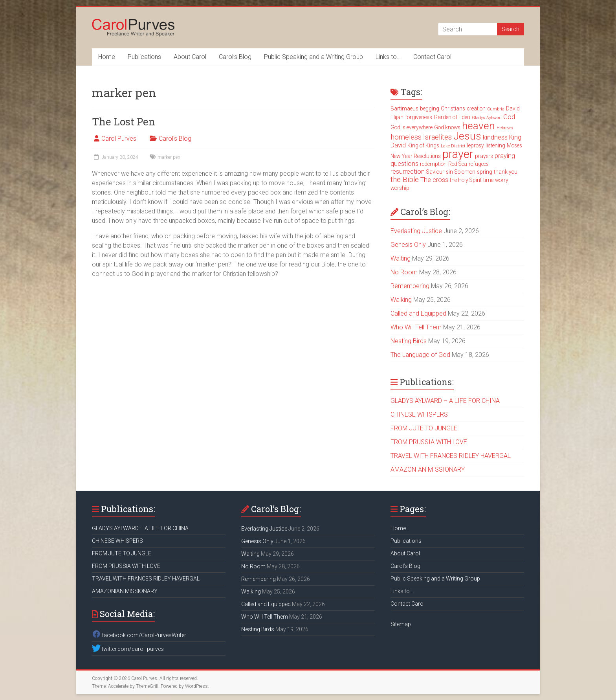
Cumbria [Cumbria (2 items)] (496, 109)
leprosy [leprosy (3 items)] (476, 145)
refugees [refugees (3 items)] (479, 164)
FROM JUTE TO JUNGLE (424, 428)
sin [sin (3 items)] (449, 172)
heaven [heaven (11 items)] (478, 126)
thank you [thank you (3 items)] (506, 172)
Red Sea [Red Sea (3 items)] (458, 164)
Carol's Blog (175, 139)
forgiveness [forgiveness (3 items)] (419, 117)
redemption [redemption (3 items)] (433, 164)
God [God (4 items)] (509, 117)
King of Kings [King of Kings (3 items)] (423, 145)
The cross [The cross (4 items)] (434, 180)
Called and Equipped (418, 313)
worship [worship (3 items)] (400, 188)
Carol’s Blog (235, 57)
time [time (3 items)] (488, 180)
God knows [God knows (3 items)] (447, 127)
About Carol (190, 57)
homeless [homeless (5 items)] (406, 137)
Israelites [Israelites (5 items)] (437, 137)
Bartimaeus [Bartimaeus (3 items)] (404, 108)
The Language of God (420, 355)
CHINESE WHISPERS (419, 414)
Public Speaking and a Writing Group (313, 57)
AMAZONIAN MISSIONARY (428, 469)
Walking (401, 300)
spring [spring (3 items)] (485, 172)
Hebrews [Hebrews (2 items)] (505, 128)
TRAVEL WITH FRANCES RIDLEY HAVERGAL (451, 456)
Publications (144, 57)
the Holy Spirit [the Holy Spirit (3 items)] (466, 180)
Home (107, 57)
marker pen (169, 157)
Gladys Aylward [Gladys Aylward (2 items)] (487, 118)
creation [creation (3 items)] (476, 108)
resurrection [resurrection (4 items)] (408, 172)
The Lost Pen (124, 121)
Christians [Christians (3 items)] (453, 108)
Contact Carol (432, 57)
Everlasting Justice (416, 231)
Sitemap (401, 624)
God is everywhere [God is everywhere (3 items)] (412, 127)
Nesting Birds (409, 341)
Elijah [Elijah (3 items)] (397, 117)
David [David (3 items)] (513, 108)
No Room (404, 272)
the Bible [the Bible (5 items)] (405, 180)
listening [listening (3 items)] (495, 145)
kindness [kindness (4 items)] (495, 137)
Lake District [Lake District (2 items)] (453, 146)
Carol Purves (119, 139)
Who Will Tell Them (416, 327)
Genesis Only (408, 245)
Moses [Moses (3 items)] (514, 145)
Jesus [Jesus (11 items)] (467, 136)
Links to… (388, 57)
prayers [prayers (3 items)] (484, 156)
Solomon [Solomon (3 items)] (465, 172)
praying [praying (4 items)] (505, 156)
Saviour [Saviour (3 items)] (435, 172)
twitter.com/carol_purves (128, 649)
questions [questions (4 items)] (404, 164)
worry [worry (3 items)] (502, 180)
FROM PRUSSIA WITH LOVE (429, 442)
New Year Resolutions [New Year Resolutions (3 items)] (416, 156)
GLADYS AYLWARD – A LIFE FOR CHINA (445, 401)
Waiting (401, 258)
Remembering (410, 286)
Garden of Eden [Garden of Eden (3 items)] (452, 117)
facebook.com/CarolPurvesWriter (139, 635)
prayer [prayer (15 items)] (458, 154)
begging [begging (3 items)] (430, 108)
